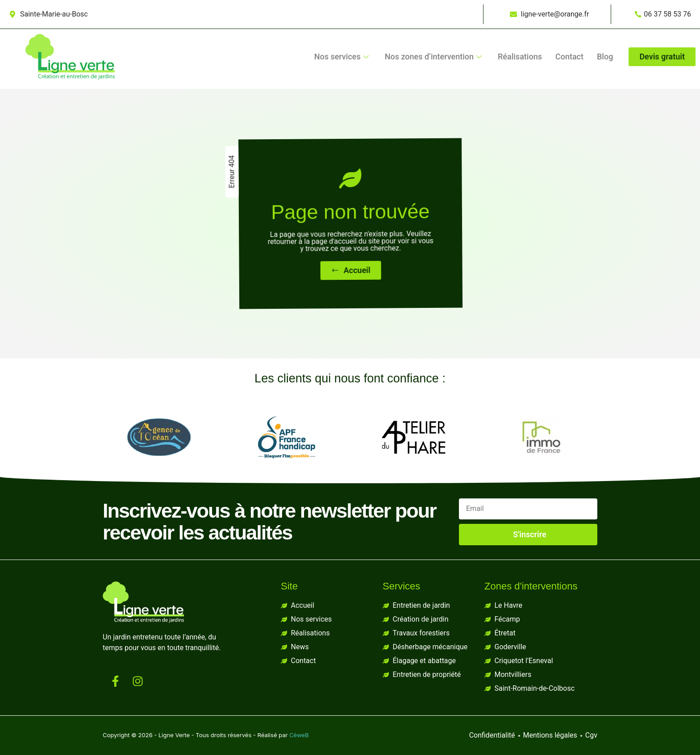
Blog (605, 36)
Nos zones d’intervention (433, 36)
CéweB (299, 735)
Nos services (342, 36)
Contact (569, 36)
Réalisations (520, 36)
